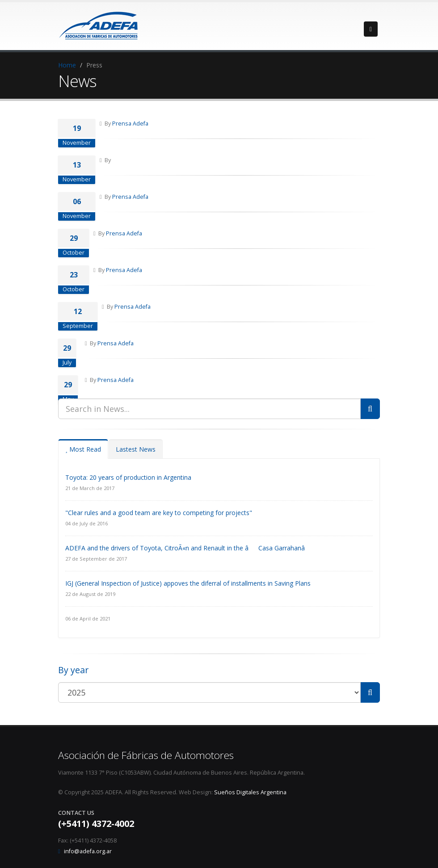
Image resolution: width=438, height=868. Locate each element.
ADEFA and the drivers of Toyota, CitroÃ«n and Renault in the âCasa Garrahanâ (190, 548)
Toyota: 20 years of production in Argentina (128, 477)
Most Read (83, 449)
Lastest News (136, 449)
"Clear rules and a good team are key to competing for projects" (159, 513)
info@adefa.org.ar (88, 851)
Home (67, 65)
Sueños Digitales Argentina (250, 792)
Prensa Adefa (130, 124)
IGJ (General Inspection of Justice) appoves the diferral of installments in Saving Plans (188, 583)
